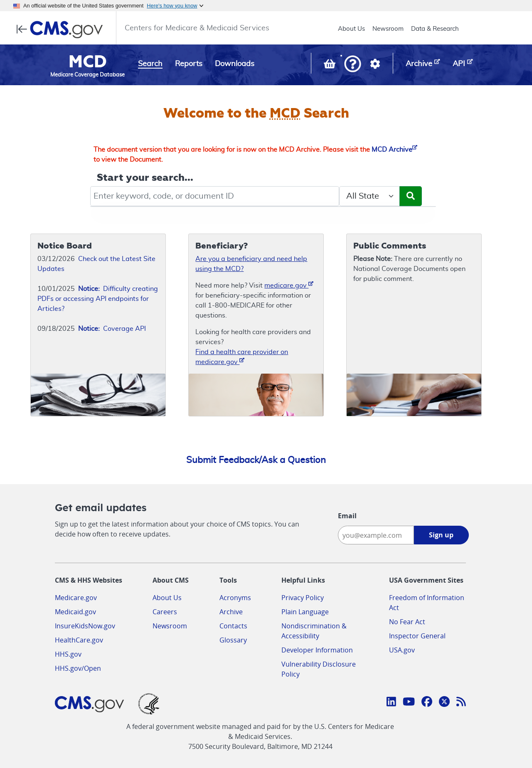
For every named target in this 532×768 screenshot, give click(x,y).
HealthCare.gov (79, 640)
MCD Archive (394, 150)
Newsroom (388, 29)
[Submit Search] (411, 196)
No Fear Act (407, 622)
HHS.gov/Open (78, 668)
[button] (353, 65)
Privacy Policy (303, 598)
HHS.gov (68, 654)
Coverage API (112, 329)
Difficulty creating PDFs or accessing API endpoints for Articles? (98, 299)
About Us (351, 29)
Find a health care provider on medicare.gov (242, 357)
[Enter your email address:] (376, 535)
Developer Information (317, 650)
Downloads (235, 64)
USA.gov (402, 650)
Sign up (441, 535)
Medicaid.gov (75, 612)
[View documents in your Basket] (330, 66)
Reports (189, 64)
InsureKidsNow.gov (85, 626)
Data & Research (435, 29)
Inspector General (417, 636)
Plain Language (305, 612)
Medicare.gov (76, 598)
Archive (231, 612)
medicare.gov (289, 285)
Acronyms (235, 598)
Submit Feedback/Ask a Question (256, 460)
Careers (165, 612)
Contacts (233, 626)
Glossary (233, 640)
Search (150, 64)
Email (347, 516)
